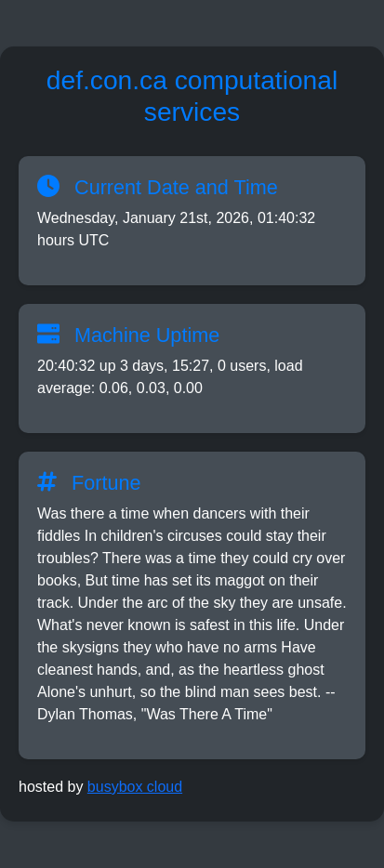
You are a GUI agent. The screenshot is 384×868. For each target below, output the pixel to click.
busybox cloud (135, 787)
